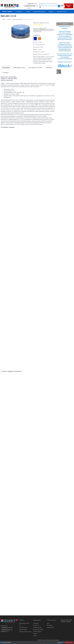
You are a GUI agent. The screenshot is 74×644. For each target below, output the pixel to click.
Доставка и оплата (35, 68)
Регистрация (7, 1)
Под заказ (65, 24)
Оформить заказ (69, 6)
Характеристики (19, 68)
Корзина (59, 642)
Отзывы (5, 73)
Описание (6, 68)
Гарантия (49, 68)
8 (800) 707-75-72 (29, 6)
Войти (2, 1)
